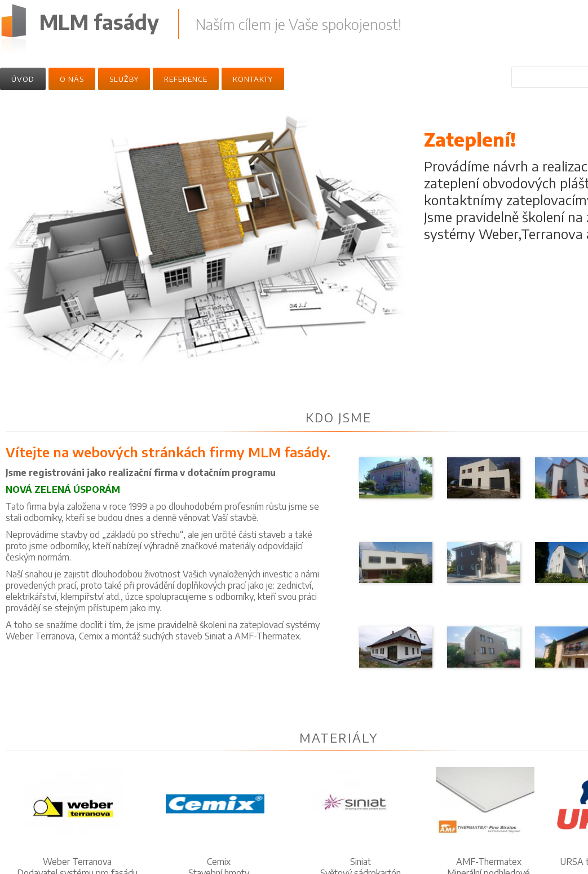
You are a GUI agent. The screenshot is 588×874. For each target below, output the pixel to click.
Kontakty (253, 79)
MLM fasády (99, 22)
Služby (124, 79)
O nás (72, 79)
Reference (186, 79)
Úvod (23, 79)
